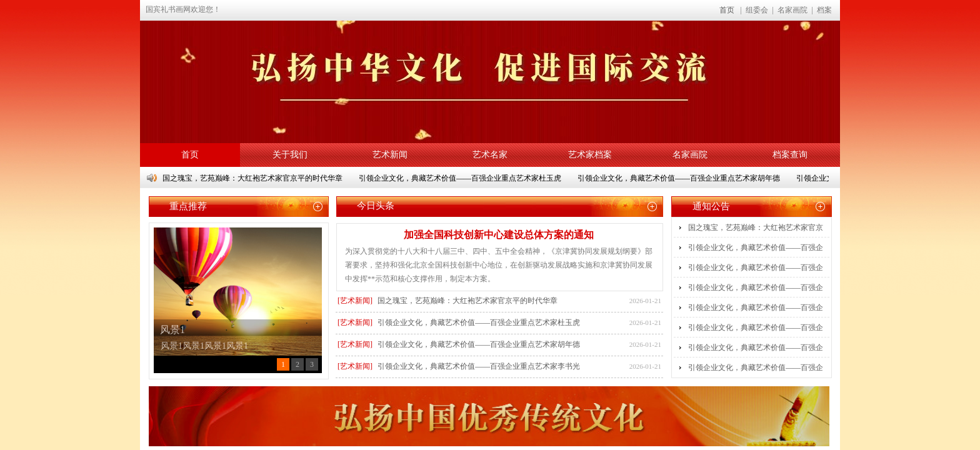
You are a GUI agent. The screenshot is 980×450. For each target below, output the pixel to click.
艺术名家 (490, 155)
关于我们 (290, 155)
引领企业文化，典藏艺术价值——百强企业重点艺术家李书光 (479, 366)
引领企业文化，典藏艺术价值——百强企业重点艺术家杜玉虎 (461, 178)
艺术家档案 (590, 155)
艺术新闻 (390, 155)
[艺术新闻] (355, 301)
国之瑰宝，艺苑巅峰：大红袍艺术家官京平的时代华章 (254, 178)
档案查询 (790, 155)
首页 (727, 10)
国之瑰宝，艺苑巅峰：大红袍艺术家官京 (756, 227)
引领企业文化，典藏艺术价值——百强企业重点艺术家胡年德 (680, 178)
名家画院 (690, 155)
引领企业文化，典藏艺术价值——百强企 (756, 247)
